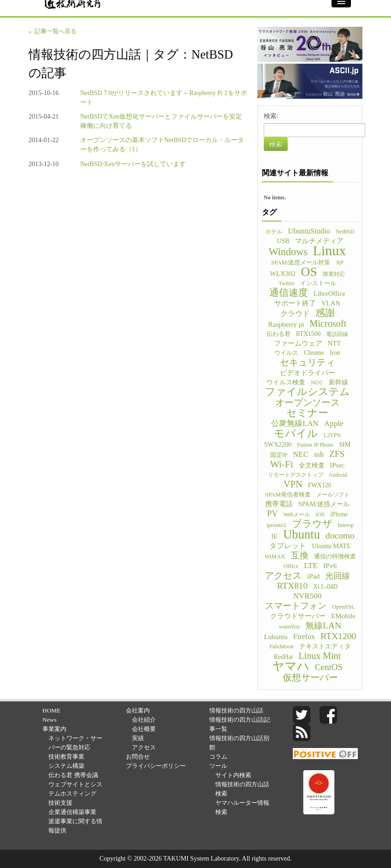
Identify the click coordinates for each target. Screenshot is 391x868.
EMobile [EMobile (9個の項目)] (343, 616)
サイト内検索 (233, 775)
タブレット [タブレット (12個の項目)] (288, 546)
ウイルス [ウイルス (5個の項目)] (286, 353)
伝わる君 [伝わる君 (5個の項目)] (278, 334)
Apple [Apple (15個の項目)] (334, 423)
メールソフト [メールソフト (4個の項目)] (333, 495)
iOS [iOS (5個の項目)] (320, 515)
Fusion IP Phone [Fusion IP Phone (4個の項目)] (315, 445)
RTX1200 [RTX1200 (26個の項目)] (338, 636)
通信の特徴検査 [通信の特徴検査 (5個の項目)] (335, 557)
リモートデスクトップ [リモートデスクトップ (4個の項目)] (296, 475)
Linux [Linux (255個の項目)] (330, 251)
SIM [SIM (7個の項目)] (345, 444)
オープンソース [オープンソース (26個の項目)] (308, 402)
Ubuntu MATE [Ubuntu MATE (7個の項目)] (331, 546)
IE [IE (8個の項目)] (274, 536)
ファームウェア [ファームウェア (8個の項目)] (298, 343)
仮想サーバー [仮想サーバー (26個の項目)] (310, 677)
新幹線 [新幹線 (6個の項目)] (338, 382)
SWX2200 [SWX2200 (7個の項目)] (278, 444)
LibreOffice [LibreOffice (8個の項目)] (329, 293)
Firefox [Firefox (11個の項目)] (304, 637)
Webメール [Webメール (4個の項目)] (297, 515)
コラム (218, 757)
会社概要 (144, 729)
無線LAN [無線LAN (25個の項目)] (323, 626)
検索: (271, 116)
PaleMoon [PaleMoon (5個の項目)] (281, 647)
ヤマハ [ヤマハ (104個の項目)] (291, 666)
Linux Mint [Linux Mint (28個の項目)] (320, 656)
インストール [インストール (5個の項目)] (318, 283)
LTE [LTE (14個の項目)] (311, 566)
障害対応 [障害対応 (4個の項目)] (334, 274)
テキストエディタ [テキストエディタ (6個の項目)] (325, 646)
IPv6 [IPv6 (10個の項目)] (330, 566)
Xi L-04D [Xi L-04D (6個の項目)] (325, 587)
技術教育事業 (66, 757)
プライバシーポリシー (156, 766)
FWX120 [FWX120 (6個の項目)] (320, 485)
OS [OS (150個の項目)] (309, 272)
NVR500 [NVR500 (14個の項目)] (308, 596)
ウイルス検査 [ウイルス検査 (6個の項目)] (286, 382)
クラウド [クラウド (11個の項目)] (295, 314)
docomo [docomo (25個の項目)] (340, 536)
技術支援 (60, 803)
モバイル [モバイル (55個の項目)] (296, 433)
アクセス (144, 747)
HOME (51, 710)
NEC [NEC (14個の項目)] (301, 454)
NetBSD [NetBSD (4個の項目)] (345, 232)
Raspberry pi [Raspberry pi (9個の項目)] (286, 324)
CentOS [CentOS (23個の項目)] (329, 667)
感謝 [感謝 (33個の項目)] (325, 313)
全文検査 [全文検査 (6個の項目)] (312, 465)
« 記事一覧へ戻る (53, 31)
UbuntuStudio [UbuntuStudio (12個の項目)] (309, 231)
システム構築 (66, 766)
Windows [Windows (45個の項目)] (288, 252)
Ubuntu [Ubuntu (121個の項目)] (302, 534)
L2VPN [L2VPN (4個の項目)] (332, 435)
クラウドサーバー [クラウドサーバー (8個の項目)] (298, 616)
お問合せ (138, 757)
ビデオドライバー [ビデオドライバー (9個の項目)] (308, 373)
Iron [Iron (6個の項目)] (335, 353)
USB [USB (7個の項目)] (283, 241)
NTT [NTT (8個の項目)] (334, 343)
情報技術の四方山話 (236, 710)
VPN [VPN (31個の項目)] (293, 484)
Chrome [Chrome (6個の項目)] (314, 353)
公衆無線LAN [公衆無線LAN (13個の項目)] (295, 423)
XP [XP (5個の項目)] (339, 263)
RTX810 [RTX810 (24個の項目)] (293, 586)
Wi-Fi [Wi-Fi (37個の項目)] (282, 464)
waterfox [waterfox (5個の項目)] (290, 627)
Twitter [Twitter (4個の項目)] (286, 283)
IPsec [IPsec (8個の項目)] (338, 465)
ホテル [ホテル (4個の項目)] (274, 232)
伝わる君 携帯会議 (73, 775)
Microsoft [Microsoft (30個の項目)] (328, 323)
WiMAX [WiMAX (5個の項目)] (275, 557)
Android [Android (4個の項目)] (338, 475)
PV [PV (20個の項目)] (273, 514)
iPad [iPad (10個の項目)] (314, 576)
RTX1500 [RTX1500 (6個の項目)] (308, 334)
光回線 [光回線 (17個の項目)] (338, 576)
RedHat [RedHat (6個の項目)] (283, 657)
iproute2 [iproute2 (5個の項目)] (276, 525)
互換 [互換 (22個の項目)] (300, 556)
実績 (138, 738)
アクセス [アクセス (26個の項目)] (283, 575)
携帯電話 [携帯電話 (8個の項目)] (279, 504)
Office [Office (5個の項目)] (291, 566)
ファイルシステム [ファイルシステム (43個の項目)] (308, 392)
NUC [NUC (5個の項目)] (317, 383)
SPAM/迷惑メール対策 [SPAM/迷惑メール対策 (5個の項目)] (301, 263)
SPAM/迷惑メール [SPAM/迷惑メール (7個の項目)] (324, 504)
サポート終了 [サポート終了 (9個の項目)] (295, 303)
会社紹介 (144, 720)
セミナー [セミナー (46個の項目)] (307, 413)
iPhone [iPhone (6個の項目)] (339, 514)
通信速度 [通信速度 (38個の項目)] (289, 293)
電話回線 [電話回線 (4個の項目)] (337, 334)
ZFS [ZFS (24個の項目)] (337, 454)
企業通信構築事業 (72, 812)
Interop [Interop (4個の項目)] (346, 525)
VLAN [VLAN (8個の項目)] (331, 303)
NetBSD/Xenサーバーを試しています (133, 164)
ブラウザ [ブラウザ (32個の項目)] (312, 524)
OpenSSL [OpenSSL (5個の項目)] (344, 607)
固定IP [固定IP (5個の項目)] (279, 455)
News (49, 720)
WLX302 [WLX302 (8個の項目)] (282, 274)
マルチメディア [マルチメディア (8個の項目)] (319, 241)
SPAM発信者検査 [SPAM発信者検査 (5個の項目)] (288, 495)
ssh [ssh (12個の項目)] (319, 454)
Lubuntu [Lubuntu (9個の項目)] (276, 637)
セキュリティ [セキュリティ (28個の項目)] (308, 362)
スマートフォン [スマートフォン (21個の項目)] (296, 606)
